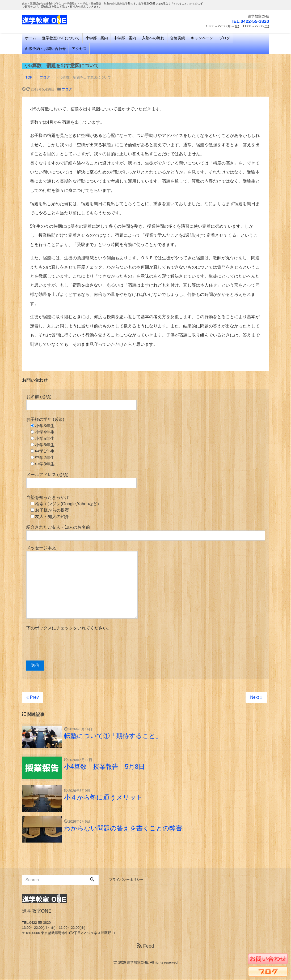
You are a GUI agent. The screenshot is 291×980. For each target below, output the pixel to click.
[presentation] (67, 646)
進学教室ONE (137, 963)
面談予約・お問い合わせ (45, 49)
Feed (145, 947)
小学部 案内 (97, 38)
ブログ (225, 38)
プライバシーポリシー (126, 881)
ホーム (31, 38)
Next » (256, 697)
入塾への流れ (153, 38)
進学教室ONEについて (61, 38)
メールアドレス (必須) (81, 480)
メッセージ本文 (82, 582)
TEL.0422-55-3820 (249, 21)
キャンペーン (202, 38)
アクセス (79, 49)
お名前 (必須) (81, 402)
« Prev (33, 697)
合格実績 (178, 38)
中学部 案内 (125, 38)
